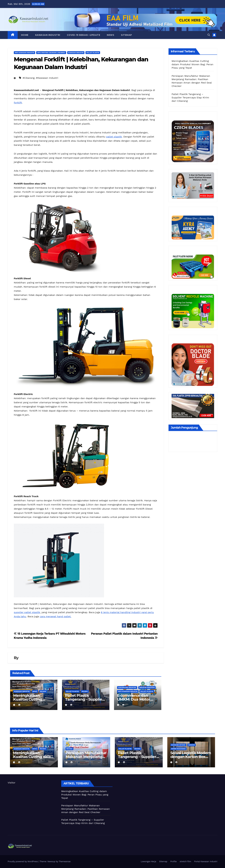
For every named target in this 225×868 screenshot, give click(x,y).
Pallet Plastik (93, 53)
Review (43, 691)
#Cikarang (28, 78)
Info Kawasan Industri (24, 53)
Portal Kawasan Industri (206, 861)
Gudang (192, 745)
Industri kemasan (147, 687)
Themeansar (65, 861)
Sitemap (126, 35)
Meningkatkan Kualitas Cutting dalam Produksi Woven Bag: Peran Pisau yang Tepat (192, 64)
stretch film (185, 861)
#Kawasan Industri (47, 78)
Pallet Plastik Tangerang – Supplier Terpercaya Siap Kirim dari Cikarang (190, 98)
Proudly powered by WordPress (23, 861)
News (111, 35)
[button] (209, 35)
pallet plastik (114, 137)
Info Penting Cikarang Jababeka (51, 53)
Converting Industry (127, 687)
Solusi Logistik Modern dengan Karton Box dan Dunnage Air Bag (191, 757)
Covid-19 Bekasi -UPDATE (84, 35)
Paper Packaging (178, 749)
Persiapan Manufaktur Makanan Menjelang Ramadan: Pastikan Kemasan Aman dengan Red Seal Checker (85, 809)
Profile (174, 861)
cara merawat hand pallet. (55, 616)
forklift (18, 103)
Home (25, 35)
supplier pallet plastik (27, 612)
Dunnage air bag (178, 745)
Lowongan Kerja (148, 861)
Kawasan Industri (48, 35)
